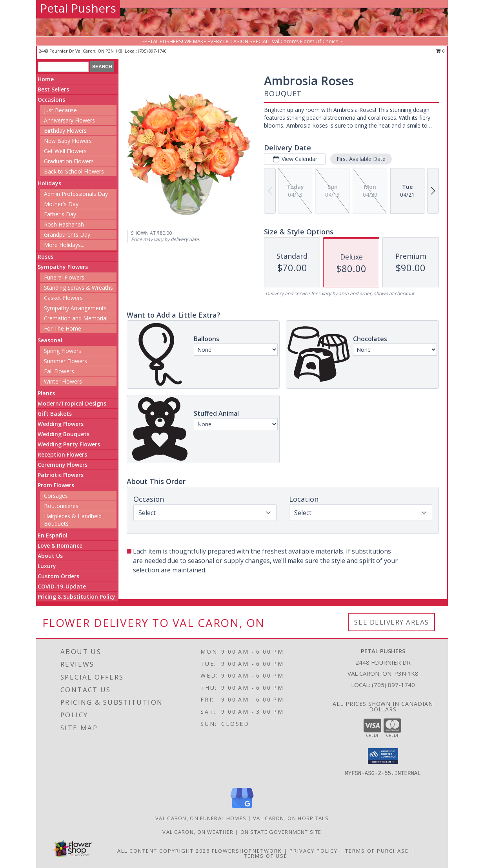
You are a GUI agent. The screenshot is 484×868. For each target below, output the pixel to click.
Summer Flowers (66, 361)
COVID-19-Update (62, 586)
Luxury (47, 566)
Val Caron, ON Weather (198, 832)
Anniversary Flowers (69, 120)
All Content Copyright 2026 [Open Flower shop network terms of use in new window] (164, 851)
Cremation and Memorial (76, 318)
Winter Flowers (63, 381)
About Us (50, 556)
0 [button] (440, 51)
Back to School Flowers (74, 171)
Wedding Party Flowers (69, 444)
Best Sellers (53, 89)
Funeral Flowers (64, 277)
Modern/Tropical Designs (72, 403)
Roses (45, 257)
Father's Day (60, 214)
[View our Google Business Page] (242, 809)
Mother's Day (61, 204)
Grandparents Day (67, 235)
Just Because (60, 110)
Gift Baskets (55, 414)
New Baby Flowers (68, 141)
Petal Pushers (78, 8)
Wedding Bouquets (64, 434)
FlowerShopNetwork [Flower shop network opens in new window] (247, 851)
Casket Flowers (63, 298)
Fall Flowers (59, 371)
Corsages (56, 496)
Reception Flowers (62, 454)
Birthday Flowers (65, 131)
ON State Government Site (281, 832)
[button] (383, 756)
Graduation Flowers (69, 161)
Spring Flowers (63, 351)
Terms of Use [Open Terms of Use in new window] (266, 856)
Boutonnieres (61, 506)
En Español (53, 535)
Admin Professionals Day (76, 194)
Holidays (49, 183)
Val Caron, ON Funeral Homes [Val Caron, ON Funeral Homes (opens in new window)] (201, 818)
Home (46, 79)
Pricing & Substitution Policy (76, 597)
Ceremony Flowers (63, 465)
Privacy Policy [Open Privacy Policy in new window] (314, 851)
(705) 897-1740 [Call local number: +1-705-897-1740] (152, 51)
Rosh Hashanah (64, 224)
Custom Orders (58, 576)
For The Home (63, 328)
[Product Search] (63, 67)
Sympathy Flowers (63, 267)
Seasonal (50, 340)
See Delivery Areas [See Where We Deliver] (392, 622)
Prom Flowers (56, 485)
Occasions (51, 100)
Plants (46, 393)
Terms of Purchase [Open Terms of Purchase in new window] (377, 851)
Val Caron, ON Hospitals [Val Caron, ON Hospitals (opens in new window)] (291, 818)
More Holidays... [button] (64, 245)
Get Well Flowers (65, 151)
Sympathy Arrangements (75, 308)
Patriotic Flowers (61, 475)
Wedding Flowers (61, 424)
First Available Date (361, 159)
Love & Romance (60, 545)
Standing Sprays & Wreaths (78, 288)
